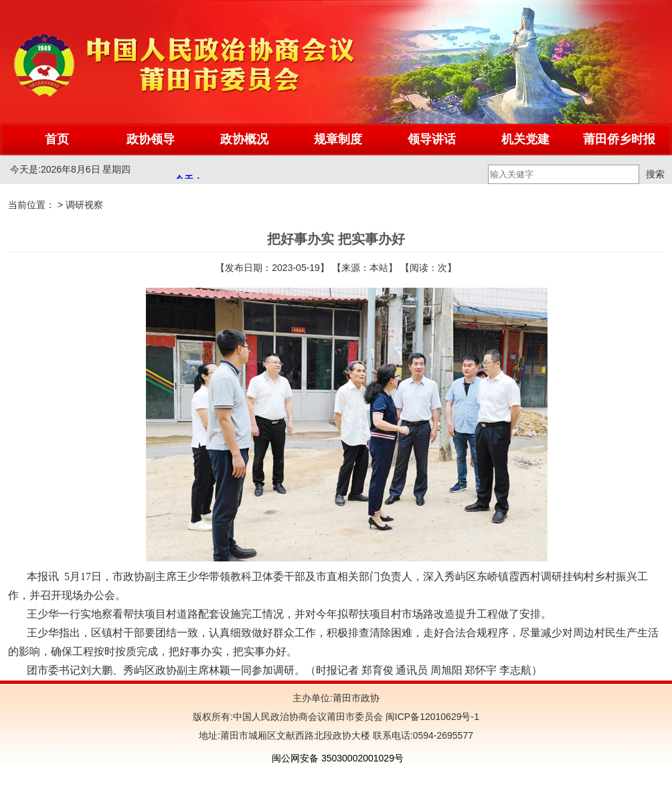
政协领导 (151, 139)
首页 (57, 139)
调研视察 (84, 205)
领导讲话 (432, 139)
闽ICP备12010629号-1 (431, 717)
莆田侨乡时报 (619, 139)
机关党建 (525, 139)
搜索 (655, 174)
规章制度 (338, 139)
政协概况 (244, 139)
